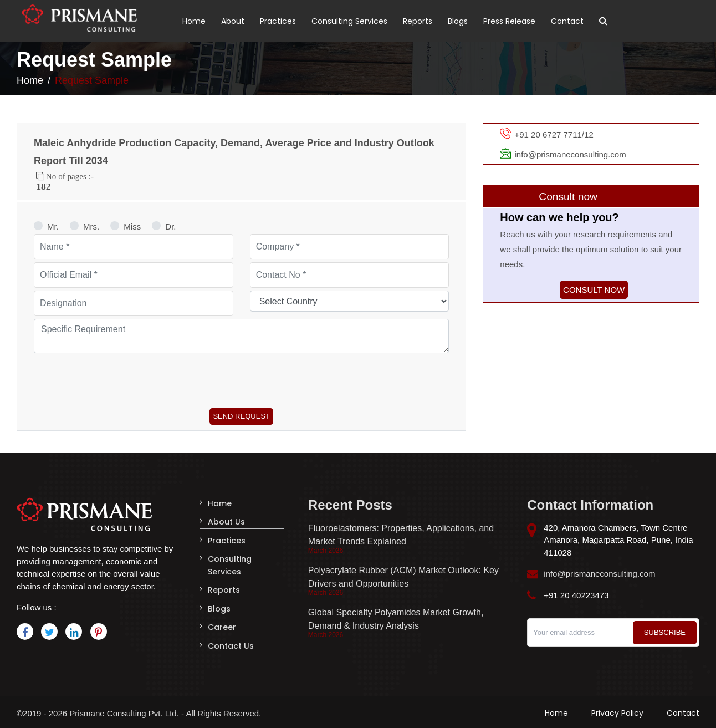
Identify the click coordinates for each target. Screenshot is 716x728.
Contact (567, 21)
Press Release (509, 21)
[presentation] (118, 378)
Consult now (594, 290)
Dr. (170, 226)
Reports (418, 21)
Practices (278, 21)
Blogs (458, 21)
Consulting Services (349, 21)
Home (194, 21)
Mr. (53, 226)
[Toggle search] (603, 21)
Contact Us (231, 642)
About (233, 21)
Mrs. (91, 226)
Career (222, 624)
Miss (132, 226)
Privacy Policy (617, 711)
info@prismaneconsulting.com (599, 574)
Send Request (241, 416)
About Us (226, 521)
